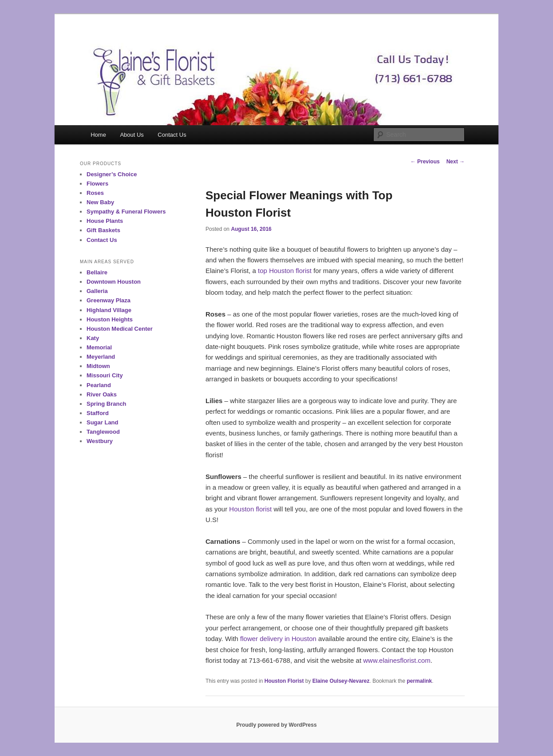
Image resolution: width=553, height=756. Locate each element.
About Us (132, 135)
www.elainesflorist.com (397, 660)
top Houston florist (285, 271)
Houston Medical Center (120, 329)
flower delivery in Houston (278, 639)
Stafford (98, 413)
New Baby (100, 202)
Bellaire (97, 272)
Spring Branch (107, 404)
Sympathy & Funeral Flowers (126, 212)
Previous (425, 162)
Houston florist (250, 509)
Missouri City (105, 375)
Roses (95, 193)
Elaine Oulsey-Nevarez (341, 681)
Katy (93, 338)
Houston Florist (284, 681)
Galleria (97, 291)
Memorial (99, 347)
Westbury (100, 441)
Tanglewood (103, 432)
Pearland (99, 385)
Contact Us (172, 135)
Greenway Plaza (109, 300)
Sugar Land (103, 422)
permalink (420, 681)
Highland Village (109, 310)
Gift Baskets (103, 230)
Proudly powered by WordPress (276, 725)
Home (98, 135)
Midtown (98, 366)
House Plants (105, 221)
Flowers (97, 184)
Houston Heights (110, 319)
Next (456, 162)
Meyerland (101, 357)
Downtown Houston (114, 282)
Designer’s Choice (112, 174)
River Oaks (102, 394)
